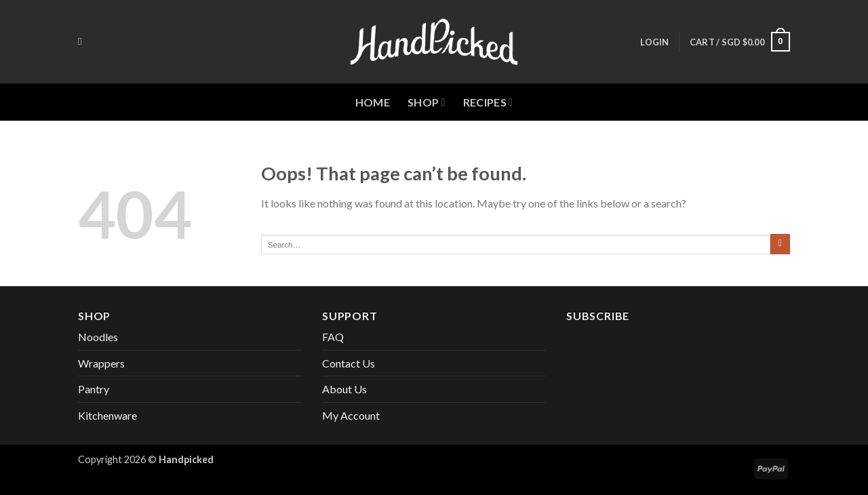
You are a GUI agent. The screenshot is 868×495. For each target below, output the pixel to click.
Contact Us (349, 363)
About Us (344, 389)
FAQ (333, 337)
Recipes (488, 102)
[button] (654, 42)
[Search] (83, 41)
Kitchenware (107, 415)
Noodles (98, 337)
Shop (427, 102)
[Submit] (780, 244)
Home (373, 102)
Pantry (94, 389)
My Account (351, 415)
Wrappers (101, 363)
